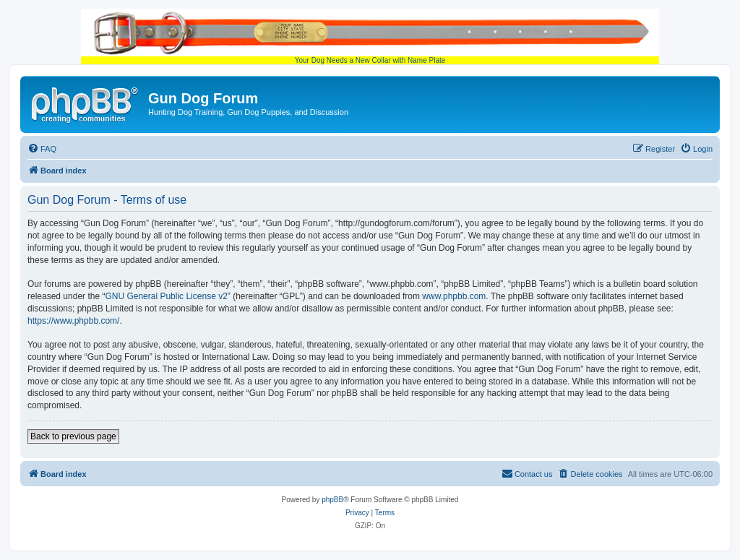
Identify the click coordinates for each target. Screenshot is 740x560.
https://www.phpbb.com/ (73, 321)
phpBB (332, 500)
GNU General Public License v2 (166, 296)
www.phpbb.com (454, 296)
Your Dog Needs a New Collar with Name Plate (370, 36)
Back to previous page (73, 436)
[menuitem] (42, 149)
